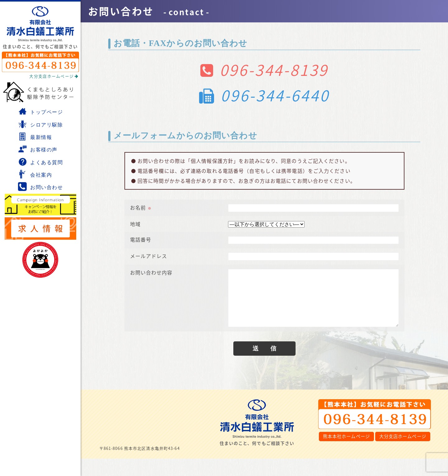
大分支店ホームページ (54, 76)
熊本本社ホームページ (346, 437)
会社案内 (35, 174)
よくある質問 (40, 162)
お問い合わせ (40, 187)
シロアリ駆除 (40, 124)
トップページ (40, 111)
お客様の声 (38, 149)
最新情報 (35, 136)
